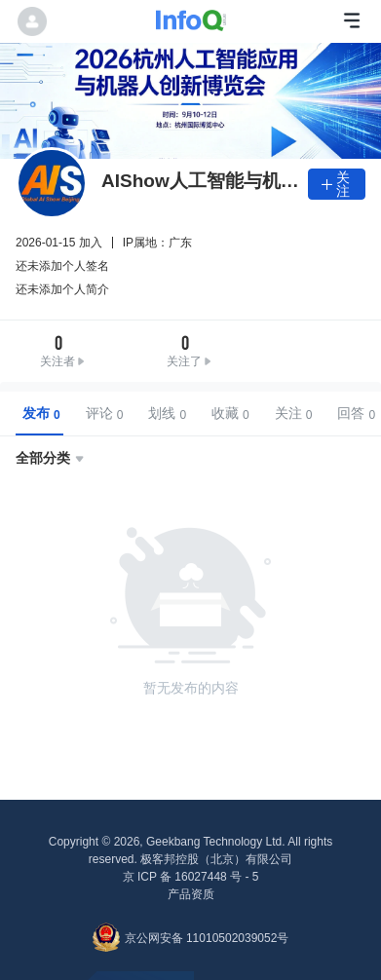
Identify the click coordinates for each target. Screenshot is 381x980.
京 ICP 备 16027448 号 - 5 (191, 877)
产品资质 (191, 894)
